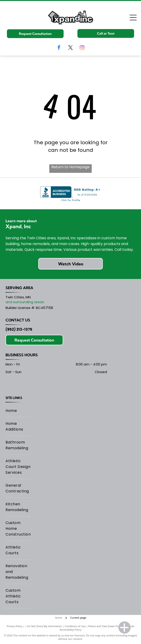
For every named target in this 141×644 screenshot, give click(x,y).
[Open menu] (133, 18)
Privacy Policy (15, 626)
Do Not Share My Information (45, 626)
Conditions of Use (75, 626)
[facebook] (59, 48)
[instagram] (82, 48)
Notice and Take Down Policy (105, 626)
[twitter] (70, 48)
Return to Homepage (70, 167)
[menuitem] (18, 411)
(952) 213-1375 (19, 329)
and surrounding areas (25, 302)
